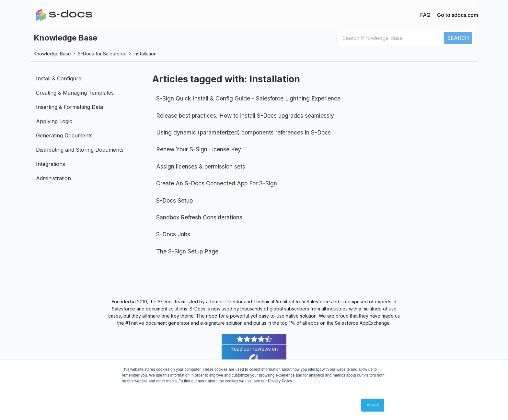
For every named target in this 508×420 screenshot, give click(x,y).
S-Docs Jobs (173, 234)
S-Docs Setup (174, 200)
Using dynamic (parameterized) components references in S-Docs (243, 132)
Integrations (51, 164)
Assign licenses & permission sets (201, 166)
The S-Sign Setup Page (187, 251)
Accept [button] (373, 405)
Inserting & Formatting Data (69, 107)
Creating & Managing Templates (75, 93)
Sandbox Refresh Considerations (199, 217)
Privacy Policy (280, 381)
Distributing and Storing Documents (80, 150)
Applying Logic (54, 121)
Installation (145, 54)
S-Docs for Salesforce (102, 54)
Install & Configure (59, 78)
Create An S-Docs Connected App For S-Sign (217, 183)
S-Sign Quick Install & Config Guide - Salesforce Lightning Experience (248, 98)
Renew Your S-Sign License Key (199, 149)
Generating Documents (64, 135)
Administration (53, 178)
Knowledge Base (52, 54)
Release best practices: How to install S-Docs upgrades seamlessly (245, 116)
